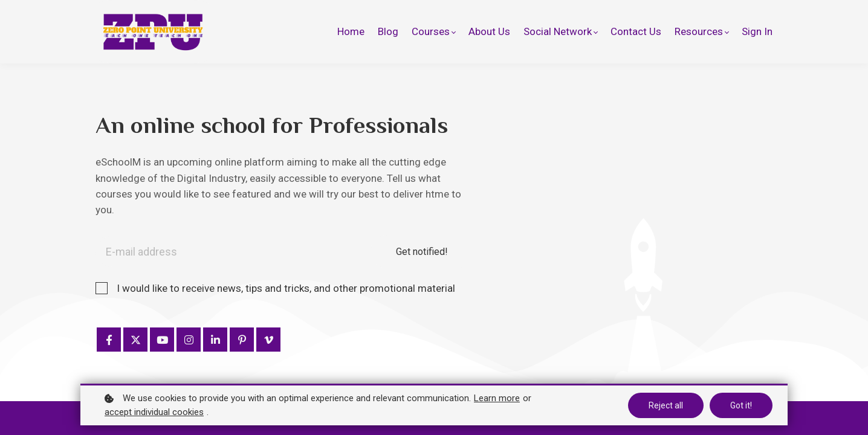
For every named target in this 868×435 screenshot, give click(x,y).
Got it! (741, 405)
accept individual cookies (154, 412)
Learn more (497, 398)
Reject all (666, 405)
